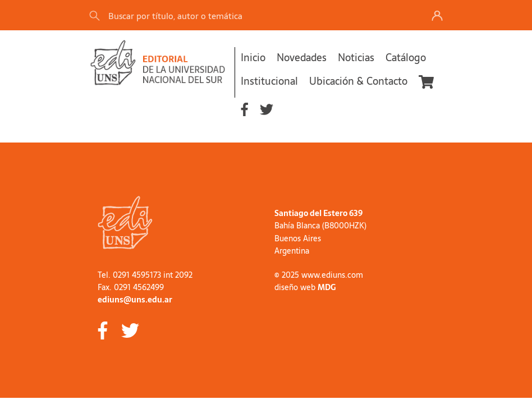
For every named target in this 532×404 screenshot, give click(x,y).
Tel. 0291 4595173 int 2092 (145, 275)
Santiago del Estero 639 (318, 213)
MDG (327, 287)
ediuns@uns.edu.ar (135, 300)
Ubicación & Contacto (358, 81)
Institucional (269, 81)
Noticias (356, 58)
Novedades (302, 58)
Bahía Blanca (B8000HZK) (320, 226)
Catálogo (406, 58)
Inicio (253, 58)
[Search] (246, 15)
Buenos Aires (298, 238)
